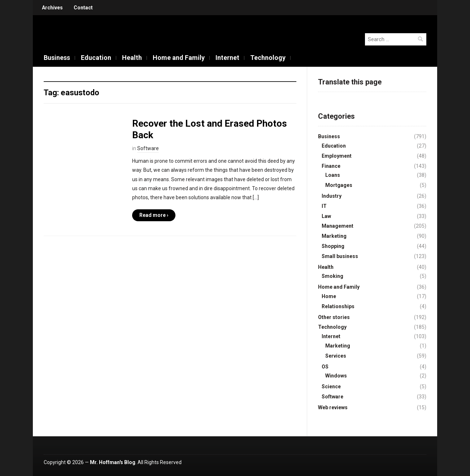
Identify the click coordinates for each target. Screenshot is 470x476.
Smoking (332, 276)
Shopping (333, 246)
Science (331, 387)
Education (96, 58)
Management (338, 226)
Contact (83, 8)
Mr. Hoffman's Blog (113, 462)
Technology (268, 58)
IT (324, 206)
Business (57, 58)
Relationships (338, 306)
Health (132, 58)
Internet (227, 58)
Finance (331, 166)
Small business (340, 256)
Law (326, 216)
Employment (337, 156)
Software (148, 148)
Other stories (334, 317)
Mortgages (339, 185)
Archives (52, 8)
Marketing (334, 236)
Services (336, 356)
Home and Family (179, 58)
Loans (333, 175)
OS (325, 367)
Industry (332, 196)
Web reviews (333, 407)
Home (329, 296)
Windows (336, 376)
